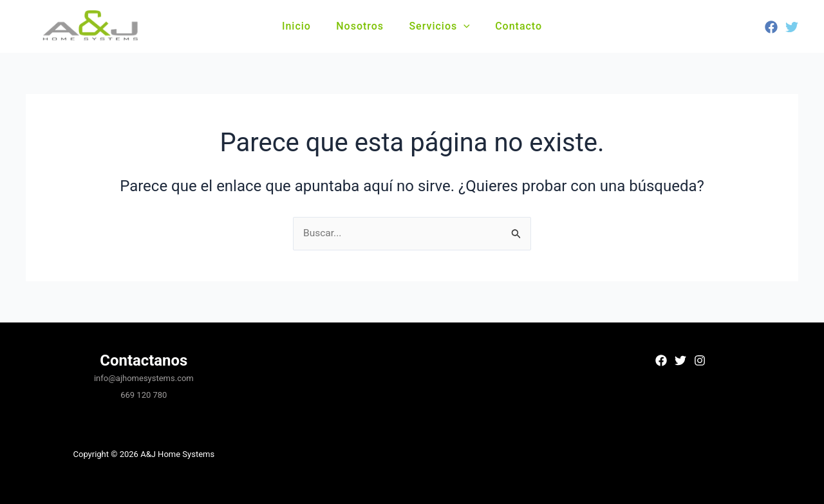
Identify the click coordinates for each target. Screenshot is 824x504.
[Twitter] (792, 27)
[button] (462, 26)
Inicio (304, 26)
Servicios (437, 26)
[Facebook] (771, 27)
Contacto (511, 26)
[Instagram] (700, 360)
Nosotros (362, 26)
